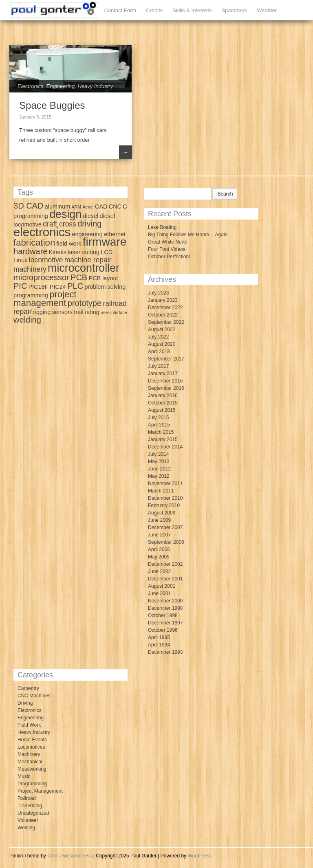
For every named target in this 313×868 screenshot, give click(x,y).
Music (24, 776)
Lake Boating (162, 227)
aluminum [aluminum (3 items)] (57, 207)
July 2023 (158, 293)
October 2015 (163, 403)
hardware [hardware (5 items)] (30, 251)
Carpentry (28, 688)
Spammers (234, 10)
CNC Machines (34, 696)
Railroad (27, 798)
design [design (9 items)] (65, 214)
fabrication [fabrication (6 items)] (34, 243)
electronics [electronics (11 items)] (42, 232)
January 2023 (163, 300)
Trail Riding (30, 806)
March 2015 (161, 432)
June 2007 (159, 535)
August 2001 (162, 586)
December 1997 (165, 623)
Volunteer (28, 820)
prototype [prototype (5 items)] (85, 303)
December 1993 (165, 652)
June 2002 (159, 571)
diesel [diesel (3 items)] (91, 216)
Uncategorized (33, 813)
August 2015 (162, 410)
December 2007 (165, 527)
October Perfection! (169, 257)
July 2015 (158, 418)
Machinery (29, 754)
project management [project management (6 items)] (45, 299)
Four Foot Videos (167, 249)
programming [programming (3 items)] (31, 295)
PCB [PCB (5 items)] (79, 277)
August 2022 (162, 330)
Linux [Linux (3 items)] (20, 260)
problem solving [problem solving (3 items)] (105, 287)
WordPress (199, 856)
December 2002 (165, 564)
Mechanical (30, 762)
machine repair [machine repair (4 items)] (88, 260)
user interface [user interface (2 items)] (114, 312)
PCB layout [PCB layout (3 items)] (104, 278)
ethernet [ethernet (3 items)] (115, 234)
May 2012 (159, 476)
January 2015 (163, 439)
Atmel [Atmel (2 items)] (88, 207)
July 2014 (158, 454)
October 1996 (163, 630)
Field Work (29, 725)
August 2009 (162, 513)
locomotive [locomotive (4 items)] (46, 260)
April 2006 (159, 549)
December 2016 (165, 381)
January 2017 (163, 374)
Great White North (168, 242)
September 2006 (166, 542)
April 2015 (159, 425)
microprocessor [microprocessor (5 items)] (41, 277)
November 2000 (165, 601)
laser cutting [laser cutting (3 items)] (84, 252)
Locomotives (31, 747)
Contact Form (120, 10)
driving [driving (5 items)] (89, 224)
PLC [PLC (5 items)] (75, 286)
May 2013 (159, 461)
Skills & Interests (192, 10)
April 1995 (159, 637)
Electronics (31, 86)
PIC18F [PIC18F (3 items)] (39, 287)
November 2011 (165, 483)
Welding (26, 828)
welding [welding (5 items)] (27, 320)
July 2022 (158, 337)
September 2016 (166, 388)
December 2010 (165, 498)
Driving (25, 703)
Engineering (61, 86)
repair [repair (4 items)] (23, 312)
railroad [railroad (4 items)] (115, 303)
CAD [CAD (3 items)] (101, 207)
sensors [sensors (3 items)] (62, 312)
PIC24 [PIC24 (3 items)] (58, 287)
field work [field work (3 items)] (69, 244)
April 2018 (159, 352)
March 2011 (161, 491)
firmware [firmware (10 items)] (105, 242)
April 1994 (159, 645)
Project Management (40, 791)
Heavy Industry (95, 86)
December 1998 (165, 608)
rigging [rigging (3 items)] (42, 312)
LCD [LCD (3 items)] (107, 252)
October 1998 (163, 615)
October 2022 (163, 315)
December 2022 (165, 308)
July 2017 (158, 366)
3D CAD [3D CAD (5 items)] (28, 206)
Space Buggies (52, 105)
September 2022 (166, 322)
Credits (154, 10)
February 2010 (164, 505)
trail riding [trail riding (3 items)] (86, 312)
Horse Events (32, 740)
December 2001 (165, 579)
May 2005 (159, 557)
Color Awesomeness (69, 856)
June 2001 (159, 593)
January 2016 (163, 396)
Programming (32, 784)
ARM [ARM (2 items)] (76, 207)
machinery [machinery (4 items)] (30, 269)
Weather (267, 10)
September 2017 (166, 359)
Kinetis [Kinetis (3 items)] (58, 252)
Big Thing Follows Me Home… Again (188, 235)
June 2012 (159, 469)
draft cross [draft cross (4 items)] (60, 224)
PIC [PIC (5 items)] (20, 286)
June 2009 (159, 520)
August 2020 (162, 344)
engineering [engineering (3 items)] (87, 234)
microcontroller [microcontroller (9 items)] (84, 268)
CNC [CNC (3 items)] (115, 207)
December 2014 (165, 447)
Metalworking (32, 769)
